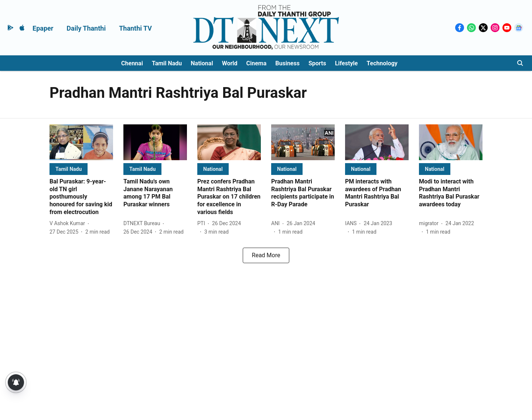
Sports (317, 63)
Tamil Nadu (167, 63)
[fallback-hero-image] (81, 142)
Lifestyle (347, 63)
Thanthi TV (135, 28)
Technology (382, 63)
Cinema (257, 63)
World (230, 63)
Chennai (132, 63)
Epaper (43, 28)
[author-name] (69, 223)
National (202, 63)
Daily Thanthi (86, 28)
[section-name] (69, 169)
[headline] (81, 197)
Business (287, 63)
